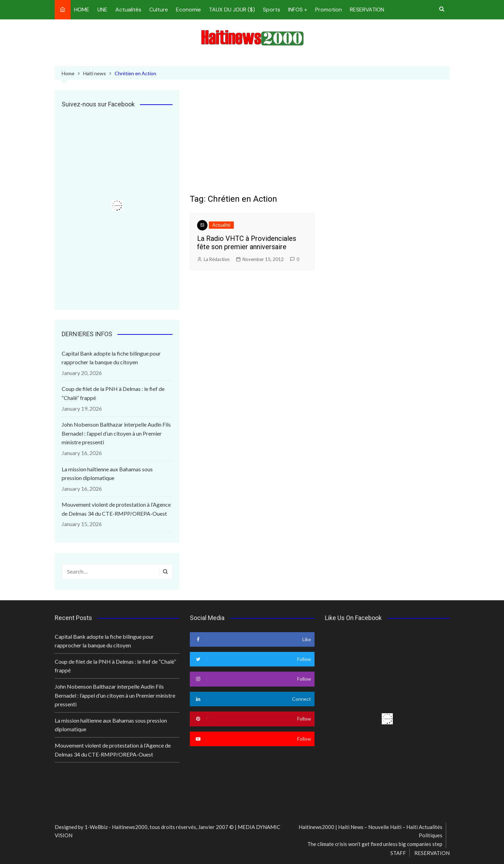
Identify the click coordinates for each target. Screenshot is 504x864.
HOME (82, 10)
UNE (102, 10)
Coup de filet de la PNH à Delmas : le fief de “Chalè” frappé (113, 393)
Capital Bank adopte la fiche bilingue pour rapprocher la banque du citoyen (111, 358)
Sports (272, 10)
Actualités (128, 10)
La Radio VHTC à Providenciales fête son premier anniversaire (247, 243)
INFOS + (298, 10)
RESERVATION (367, 10)
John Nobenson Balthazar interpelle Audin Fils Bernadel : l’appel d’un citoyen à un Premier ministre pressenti (116, 433)
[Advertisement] (320, 142)
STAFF (398, 853)
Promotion (329, 10)
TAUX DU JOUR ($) (232, 10)
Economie (188, 10)
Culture (159, 10)
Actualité (221, 225)
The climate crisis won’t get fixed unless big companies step (375, 844)
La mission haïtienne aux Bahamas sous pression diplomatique (107, 474)
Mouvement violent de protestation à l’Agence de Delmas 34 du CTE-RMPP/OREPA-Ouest (116, 509)
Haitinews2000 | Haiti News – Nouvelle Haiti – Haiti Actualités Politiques (370, 831)
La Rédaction (217, 259)
